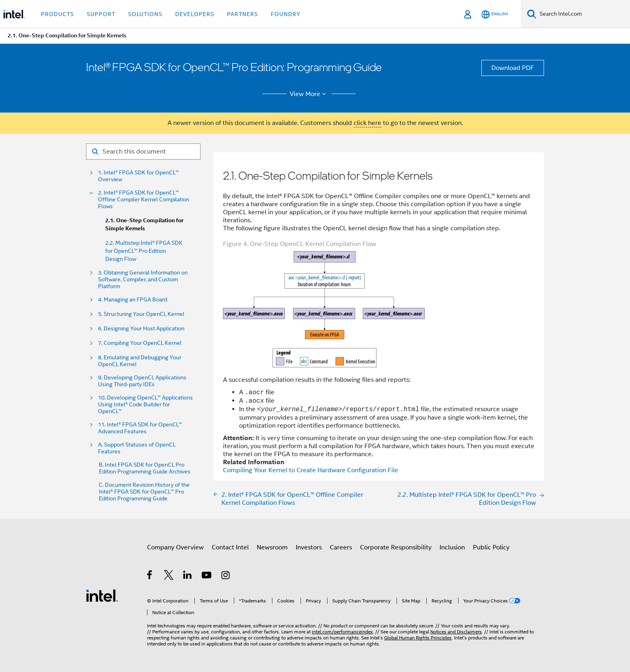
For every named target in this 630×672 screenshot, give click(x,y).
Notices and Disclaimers (456, 632)
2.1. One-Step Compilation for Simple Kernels (144, 224)
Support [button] (101, 14)
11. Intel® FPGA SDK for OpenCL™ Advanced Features (140, 428)
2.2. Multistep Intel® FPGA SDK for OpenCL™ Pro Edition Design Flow (144, 251)
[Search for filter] (143, 152)
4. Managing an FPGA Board (133, 300)
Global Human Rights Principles (418, 638)
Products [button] (57, 14)
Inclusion (452, 547)
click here (367, 123)
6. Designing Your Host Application (141, 329)
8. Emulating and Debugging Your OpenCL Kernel (140, 361)
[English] (495, 14)
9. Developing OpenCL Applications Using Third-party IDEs (142, 381)
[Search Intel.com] (583, 14)
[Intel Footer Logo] (102, 595)
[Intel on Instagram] (226, 576)
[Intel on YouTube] (207, 576)
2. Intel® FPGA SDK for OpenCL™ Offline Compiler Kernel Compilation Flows (144, 200)
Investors (309, 547)
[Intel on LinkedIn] (188, 576)
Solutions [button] (145, 14)
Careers (341, 547)
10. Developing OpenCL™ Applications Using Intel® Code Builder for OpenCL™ (145, 405)
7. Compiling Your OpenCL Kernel (140, 343)
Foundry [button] (286, 14)
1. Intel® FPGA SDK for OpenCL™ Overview (138, 176)
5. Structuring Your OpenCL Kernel (141, 314)
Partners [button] (242, 14)
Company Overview (175, 547)
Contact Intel (230, 547)
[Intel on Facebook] (150, 576)
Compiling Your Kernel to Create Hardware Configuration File (311, 470)
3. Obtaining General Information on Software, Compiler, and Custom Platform (143, 280)
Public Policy (491, 547)
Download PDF (513, 68)
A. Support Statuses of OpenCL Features (137, 448)
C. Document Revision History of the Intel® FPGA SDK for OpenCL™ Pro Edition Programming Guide (144, 492)
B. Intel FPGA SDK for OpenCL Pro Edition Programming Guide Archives (145, 468)
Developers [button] (195, 14)
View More (309, 94)
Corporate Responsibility (396, 547)
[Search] (532, 14)
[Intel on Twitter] (169, 576)
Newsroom (272, 547)
